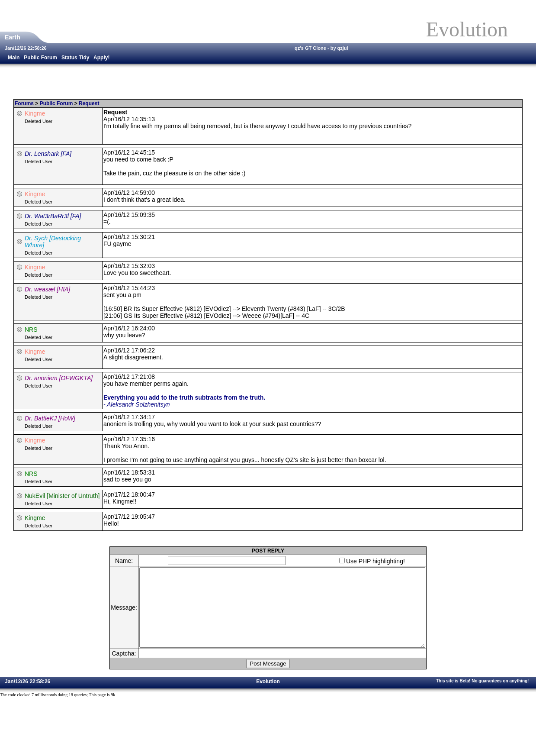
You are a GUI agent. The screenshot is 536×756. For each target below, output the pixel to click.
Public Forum (40, 58)
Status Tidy (75, 58)
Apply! (101, 58)
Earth (13, 37)
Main (14, 58)
